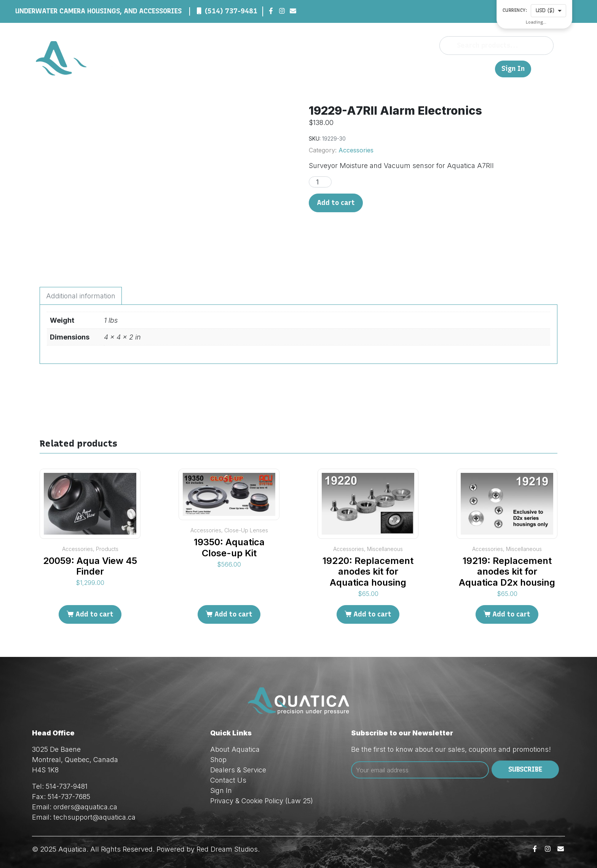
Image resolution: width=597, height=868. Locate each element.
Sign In (513, 69)
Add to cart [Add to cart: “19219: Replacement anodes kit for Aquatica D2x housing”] (511, 614)
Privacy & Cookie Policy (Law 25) (262, 801)
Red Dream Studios (227, 849)
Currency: (515, 10)
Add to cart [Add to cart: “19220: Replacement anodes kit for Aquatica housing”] (372, 614)
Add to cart (336, 203)
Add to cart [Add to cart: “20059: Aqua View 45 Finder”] (94, 614)
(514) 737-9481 (231, 11)
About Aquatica (235, 749)
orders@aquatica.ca (85, 807)
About (338, 68)
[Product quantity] (320, 182)
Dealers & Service (404, 68)
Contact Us (458, 68)
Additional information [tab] (81, 296)
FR (485, 68)
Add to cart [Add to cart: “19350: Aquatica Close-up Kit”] (233, 614)
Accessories (356, 150)
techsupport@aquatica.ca (94, 817)
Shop (361, 68)
